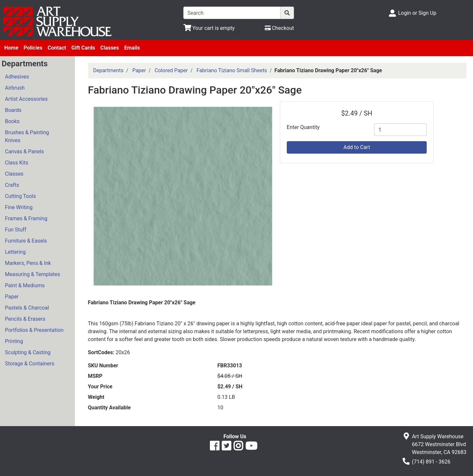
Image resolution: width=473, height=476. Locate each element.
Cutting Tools (20, 196)
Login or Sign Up (417, 13)
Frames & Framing (26, 218)
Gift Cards (83, 48)
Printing (14, 341)
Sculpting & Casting (28, 352)
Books (12, 121)
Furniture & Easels (26, 241)
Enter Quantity (303, 127)
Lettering (15, 252)
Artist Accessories (26, 99)
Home (11, 48)
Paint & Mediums (25, 285)
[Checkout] (279, 28)
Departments (109, 70)
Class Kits (17, 163)
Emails (132, 48)
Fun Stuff (16, 230)
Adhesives (17, 77)
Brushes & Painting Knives (27, 136)
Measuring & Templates (33, 274)
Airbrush (15, 88)
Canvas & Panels (24, 151)
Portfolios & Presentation (34, 330)
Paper (12, 297)
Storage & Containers (30, 364)
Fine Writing (19, 207)
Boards (13, 110)
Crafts (12, 185)
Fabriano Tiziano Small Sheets (232, 70)
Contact (57, 48)
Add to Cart (357, 147)
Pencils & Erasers (25, 319)
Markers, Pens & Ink (28, 263)
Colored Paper (171, 70)
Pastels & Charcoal (27, 308)
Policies (33, 48)
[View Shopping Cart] (209, 28)
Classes (110, 48)
